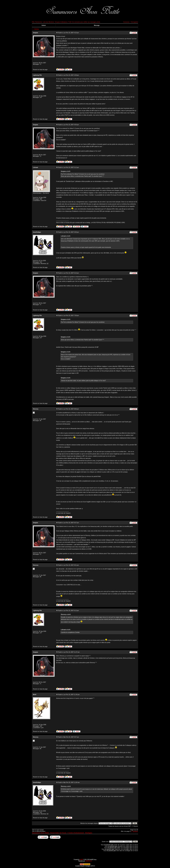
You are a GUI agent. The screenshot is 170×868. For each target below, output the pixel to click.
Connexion (126, 22)
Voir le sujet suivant (38, 830)
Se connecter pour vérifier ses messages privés (86, 22)
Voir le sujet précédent (39, 831)
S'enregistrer (134, 22)
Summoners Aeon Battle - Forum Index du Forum (49, 833)
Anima (37, 29)
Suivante (135, 831)
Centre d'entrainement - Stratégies (80, 833)
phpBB (81, 860)
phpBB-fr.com (89, 861)
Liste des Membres (48, 22)
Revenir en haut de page (40, 70)
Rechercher (39, 22)
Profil (70, 22)
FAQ (33, 22)
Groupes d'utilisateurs (61, 22)
